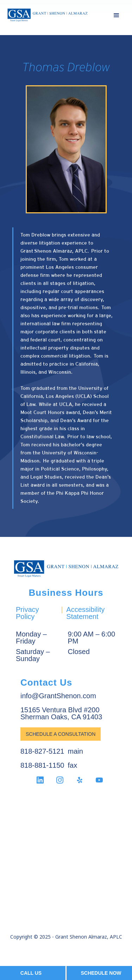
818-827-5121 (42, 751)
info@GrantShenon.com (58, 696)
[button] (117, 15)
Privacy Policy (27, 613)
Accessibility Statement (85, 613)
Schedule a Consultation (61, 734)
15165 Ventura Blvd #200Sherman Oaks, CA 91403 (61, 713)
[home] (48, 15)
